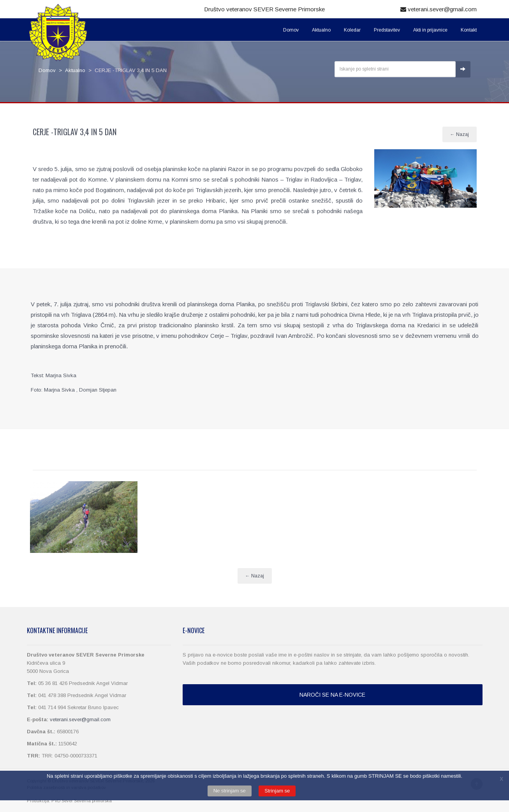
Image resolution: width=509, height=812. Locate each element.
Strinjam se (277, 791)
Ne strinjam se (230, 791)
